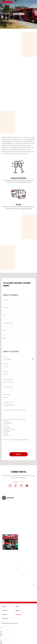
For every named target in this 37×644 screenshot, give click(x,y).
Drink (6, 425)
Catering (18, 614)
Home (4, 606)
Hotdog (7, 421)
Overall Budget (7, 395)
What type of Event (8, 402)
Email (5, 338)
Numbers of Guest (8, 387)
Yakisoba (7, 431)
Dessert (7, 435)
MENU (32, 2)
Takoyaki (7, 427)
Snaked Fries (8, 423)
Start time (6, 364)
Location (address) (8, 379)
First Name (6, 300)
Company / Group (8, 323)
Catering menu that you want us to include (14, 419)
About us (5, 618)
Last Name (6, 308)
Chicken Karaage (10, 429)
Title (4, 315)
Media (17, 610)
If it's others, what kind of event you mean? (15, 410)
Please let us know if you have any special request (16, 440)
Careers (5, 614)
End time (6, 372)
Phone (5, 331)
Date (5, 356)
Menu (17, 606)
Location (5, 610)
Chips (6, 433)
